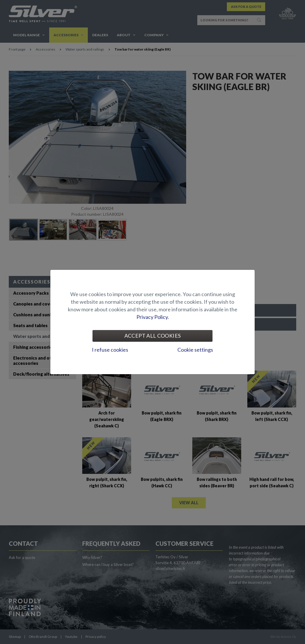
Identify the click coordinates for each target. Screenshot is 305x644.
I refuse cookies (110, 350)
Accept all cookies (152, 336)
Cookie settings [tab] (195, 350)
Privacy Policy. (153, 317)
